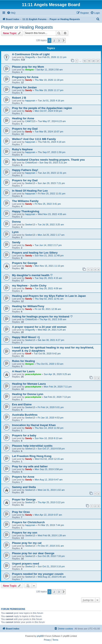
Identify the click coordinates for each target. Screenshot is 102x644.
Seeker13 (30, 183)
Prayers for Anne (23, 477)
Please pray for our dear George (33, 553)
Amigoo (29, 70)
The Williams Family (25, 201)
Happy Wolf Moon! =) (26, 337)
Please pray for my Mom (28, 67)
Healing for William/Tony (28, 306)
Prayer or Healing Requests (27, 27)
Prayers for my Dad (25, 129)
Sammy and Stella (24, 487)
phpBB (40, 636)
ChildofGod (31, 163)
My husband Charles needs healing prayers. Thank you (48, 160)
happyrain (30, 101)
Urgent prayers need (25, 564)
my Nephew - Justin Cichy (29, 286)
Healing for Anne (23, 118)
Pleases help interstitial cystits (32, 446)
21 (98, 61)
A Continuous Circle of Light (31, 54)
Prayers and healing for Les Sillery (35, 253)
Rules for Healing (23, 361)
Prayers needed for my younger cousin (38, 574)
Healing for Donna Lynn (28, 394)
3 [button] (59, 40)
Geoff (28, 354)
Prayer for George (24, 499)
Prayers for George (25, 263)
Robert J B (19, 98)
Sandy (29, 80)
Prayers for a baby (24, 435)
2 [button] (54, 40)
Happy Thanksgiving (26, 211)
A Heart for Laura (23, 371)
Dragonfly (30, 57)
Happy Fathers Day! (25, 170)
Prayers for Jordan (24, 87)
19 (89, 61)
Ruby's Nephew (22, 149)
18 (85, 61)
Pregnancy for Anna (25, 77)
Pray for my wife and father (30, 466)
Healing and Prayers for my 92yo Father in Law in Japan (49, 296)
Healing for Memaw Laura (29, 384)
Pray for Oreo (21, 512)
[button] (64, 40)
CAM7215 (30, 121)
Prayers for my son (25, 533)
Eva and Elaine (22, 404)
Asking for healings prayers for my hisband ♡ (42, 317)
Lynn (15, 232)
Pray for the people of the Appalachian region (42, 108)
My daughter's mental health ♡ (32, 275)
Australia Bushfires (25, 415)
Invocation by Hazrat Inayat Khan (34, 425)
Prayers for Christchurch (28, 522)
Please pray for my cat (27, 543)
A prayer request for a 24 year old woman (39, 327)
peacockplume (33, 374)
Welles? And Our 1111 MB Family (34, 139)
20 (93, 61)
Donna (16, 222)
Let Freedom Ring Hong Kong (32, 456)
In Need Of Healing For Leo (30, 191)
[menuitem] (11, 13)
